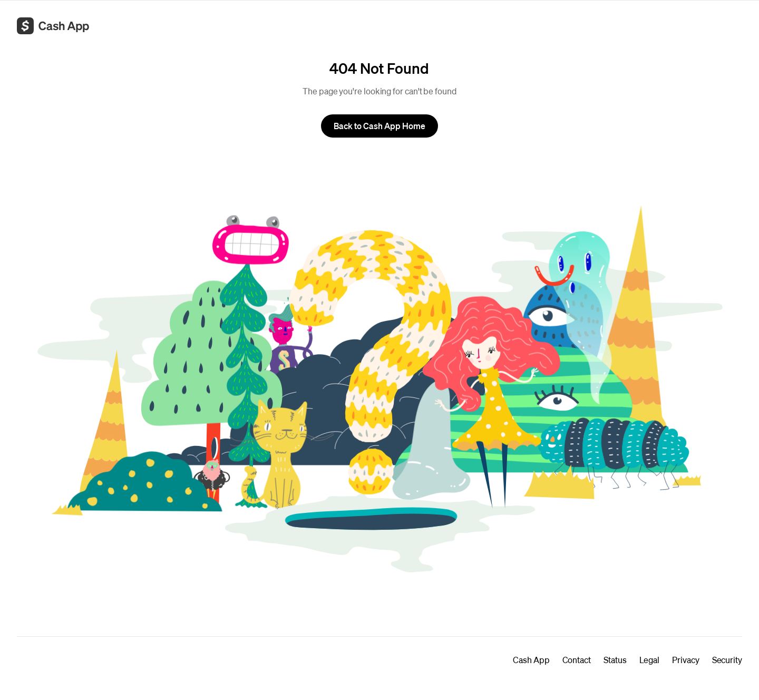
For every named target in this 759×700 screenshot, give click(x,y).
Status (615, 660)
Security (727, 660)
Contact (577, 660)
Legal (650, 660)
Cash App (531, 660)
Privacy (685, 660)
